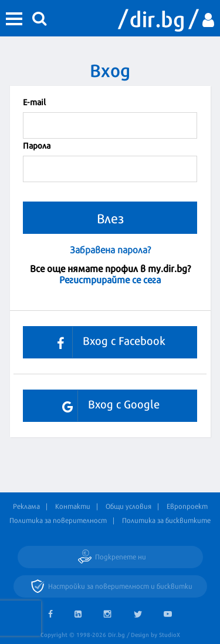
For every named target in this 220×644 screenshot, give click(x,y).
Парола (37, 145)
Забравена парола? (110, 249)
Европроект (187, 506)
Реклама (26, 506)
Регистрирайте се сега (110, 279)
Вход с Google (106, 406)
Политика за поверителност (58, 520)
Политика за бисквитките (166, 520)
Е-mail (34, 101)
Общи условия (128, 506)
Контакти (73, 506)
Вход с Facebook (107, 342)
